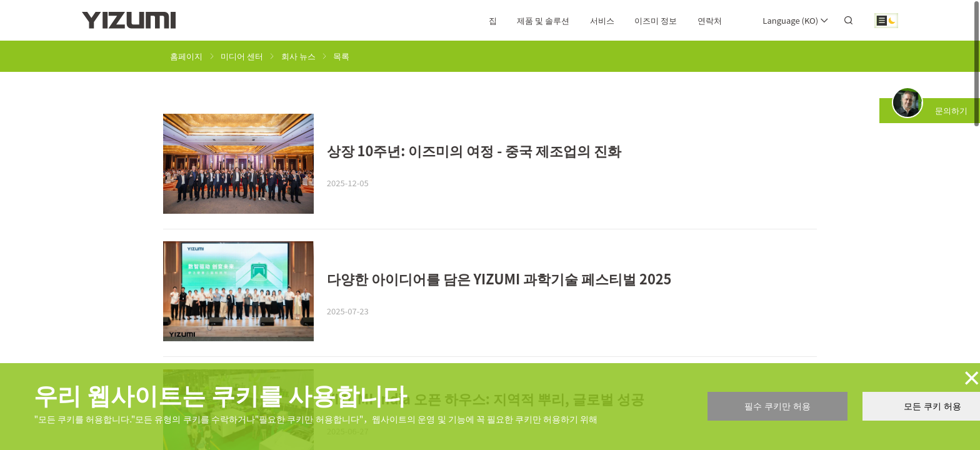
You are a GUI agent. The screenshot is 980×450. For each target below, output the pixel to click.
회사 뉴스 (298, 56)
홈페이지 (186, 56)
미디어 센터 (242, 56)
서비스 (602, 20)
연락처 (710, 20)
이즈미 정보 (656, 20)
